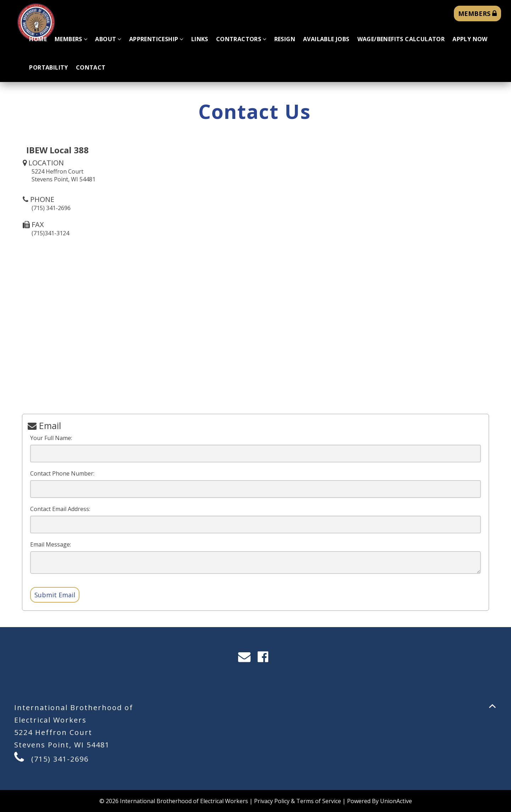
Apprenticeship (156, 39)
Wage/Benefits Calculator (401, 39)
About (108, 39)
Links (200, 39)
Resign (285, 39)
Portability (48, 67)
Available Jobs (326, 39)
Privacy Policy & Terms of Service (298, 801)
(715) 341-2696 (60, 759)
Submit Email (55, 595)
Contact (91, 67)
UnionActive (396, 801)
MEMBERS (477, 13)
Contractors (241, 39)
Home (38, 39)
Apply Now (470, 39)
